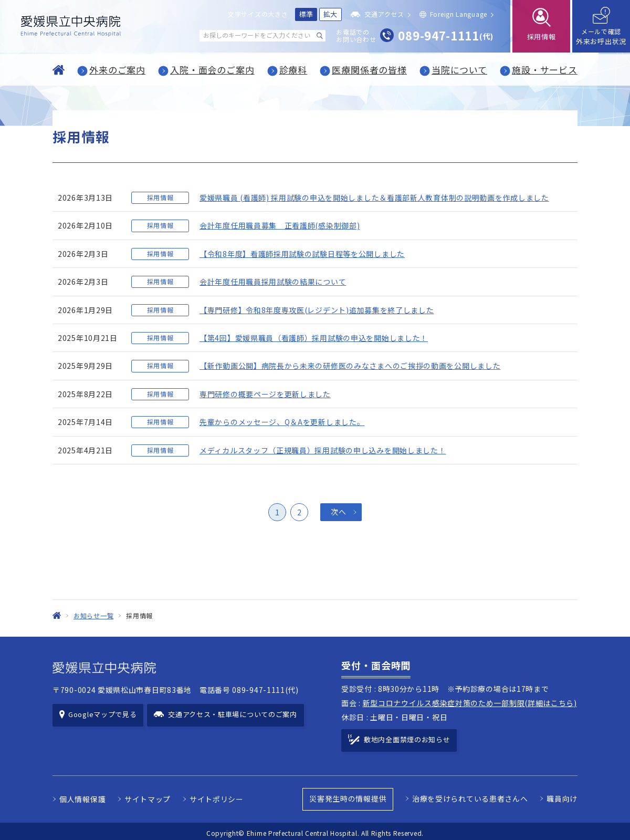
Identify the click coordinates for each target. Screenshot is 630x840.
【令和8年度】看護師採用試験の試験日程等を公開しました (302, 254)
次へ (338, 512)
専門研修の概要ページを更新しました (265, 394)
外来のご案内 (117, 70)
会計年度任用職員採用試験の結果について (273, 282)
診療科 (293, 70)
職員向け (562, 795)
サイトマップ (148, 796)
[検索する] (320, 36)
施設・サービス (545, 70)
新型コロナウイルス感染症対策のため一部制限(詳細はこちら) (470, 703)
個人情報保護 (82, 796)
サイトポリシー (217, 796)
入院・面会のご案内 (212, 70)
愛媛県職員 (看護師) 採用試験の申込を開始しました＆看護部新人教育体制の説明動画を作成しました (374, 198)
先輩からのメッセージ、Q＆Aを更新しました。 (282, 422)
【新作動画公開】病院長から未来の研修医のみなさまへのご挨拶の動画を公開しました (350, 366)
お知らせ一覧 (93, 615)
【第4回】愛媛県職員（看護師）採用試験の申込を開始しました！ (314, 338)
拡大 (330, 14)
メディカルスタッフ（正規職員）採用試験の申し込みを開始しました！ (323, 450)
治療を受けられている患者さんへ (470, 795)
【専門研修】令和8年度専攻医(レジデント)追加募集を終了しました (317, 310)
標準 (306, 14)
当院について (459, 70)
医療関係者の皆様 (369, 70)
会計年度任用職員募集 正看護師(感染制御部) (280, 225)
